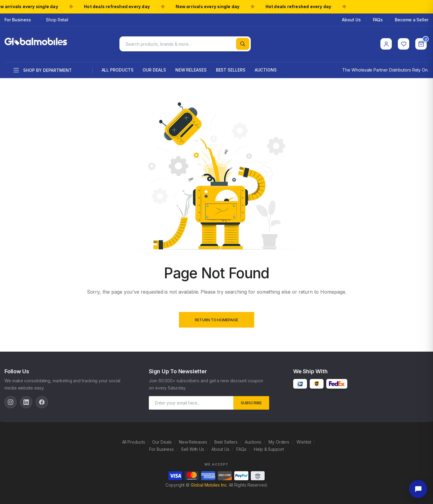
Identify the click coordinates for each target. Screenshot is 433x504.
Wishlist (304, 439)
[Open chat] (418, 489)
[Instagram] (11, 399)
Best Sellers (231, 67)
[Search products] (185, 43)
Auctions (266, 67)
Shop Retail (57, 20)
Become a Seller (412, 20)
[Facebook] (42, 399)
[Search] (243, 43)
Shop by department (43, 68)
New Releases (191, 67)
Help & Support (269, 446)
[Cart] (421, 43)
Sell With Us (193, 446)
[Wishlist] (404, 43)
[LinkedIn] (26, 399)
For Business (18, 20)
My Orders (279, 439)
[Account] (386, 43)
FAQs (378, 20)
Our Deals (154, 67)
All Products (118, 67)
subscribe (251, 400)
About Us (351, 20)
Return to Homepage (216, 317)
